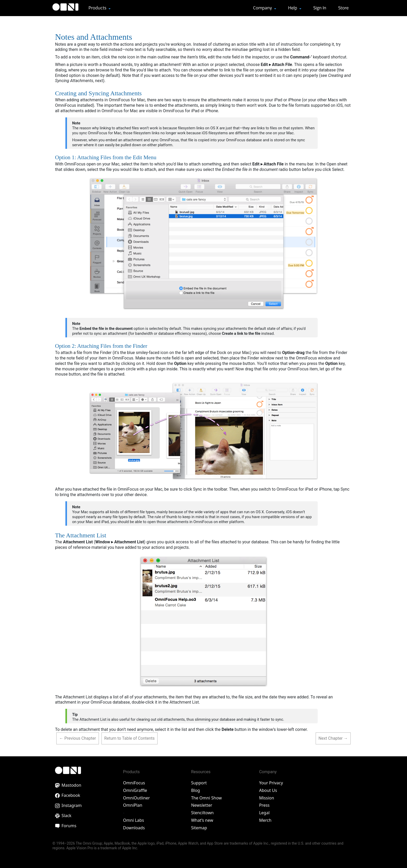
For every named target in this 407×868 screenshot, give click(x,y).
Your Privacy (271, 783)
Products (98, 8)
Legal (264, 813)
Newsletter (202, 805)
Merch (265, 820)
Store (343, 8)
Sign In (320, 8)
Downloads (134, 828)
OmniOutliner (136, 798)
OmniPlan (133, 805)
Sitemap (199, 828)
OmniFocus (134, 783)
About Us (268, 790)
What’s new (202, 820)
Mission (267, 798)
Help (293, 8)
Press (264, 805)
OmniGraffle (135, 790)
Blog (195, 790)
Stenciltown (202, 813)
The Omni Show (206, 798)
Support (199, 783)
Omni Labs (134, 820)
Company (263, 8)
